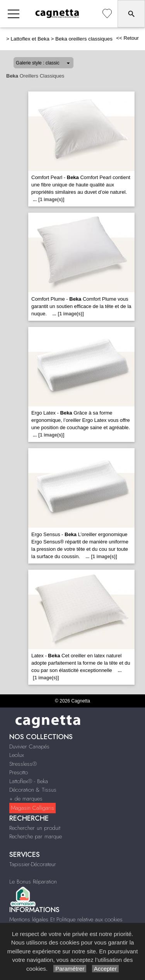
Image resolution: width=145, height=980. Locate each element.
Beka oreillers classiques (84, 39)
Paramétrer (70, 969)
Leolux (17, 755)
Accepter (105, 969)
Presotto (19, 772)
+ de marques (26, 799)
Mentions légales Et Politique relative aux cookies (66, 919)
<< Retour (127, 38)
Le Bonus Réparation (33, 882)
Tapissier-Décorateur (33, 864)
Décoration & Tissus (33, 790)
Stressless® (23, 764)
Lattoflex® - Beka (29, 781)
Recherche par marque (36, 836)
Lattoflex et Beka (30, 39)
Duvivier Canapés (29, 746)
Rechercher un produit (35, 828)
